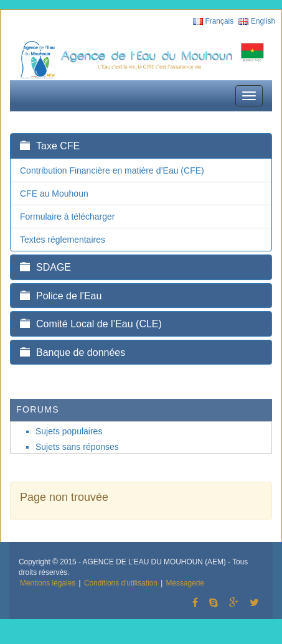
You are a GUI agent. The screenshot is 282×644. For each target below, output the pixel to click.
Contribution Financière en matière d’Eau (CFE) (112, 170)
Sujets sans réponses (77, 447)
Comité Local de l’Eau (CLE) (91, 324)
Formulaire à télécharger (68, 217)
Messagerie (185, 583)
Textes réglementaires (63, 240)
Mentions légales (48, 583)
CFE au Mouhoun (54, 194)
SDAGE (45, 267)
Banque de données (73, 352)
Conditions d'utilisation (121, 583)
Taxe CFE (50, 146)
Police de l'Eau (61, 296)
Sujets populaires (69, 431)
